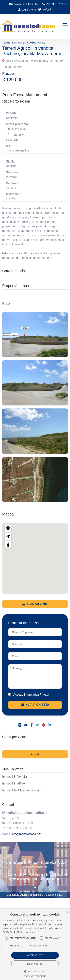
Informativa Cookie (53, 863)
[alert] (35, 944)
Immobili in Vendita (15, 777)
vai (35, 754)
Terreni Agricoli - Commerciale (24, 43)
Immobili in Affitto (14, 783)
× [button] (67, 912)
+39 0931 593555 (54, 4)
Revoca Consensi (35, 867)
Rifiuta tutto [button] (35, 964)
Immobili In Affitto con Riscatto (22, 790)
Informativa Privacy (26, 863)
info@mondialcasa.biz (24, 4)
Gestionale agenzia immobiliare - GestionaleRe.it (35, 895)
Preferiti (45, 10)
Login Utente (27, 10)
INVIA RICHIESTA (35, 705)
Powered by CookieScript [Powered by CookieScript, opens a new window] (35, 976)
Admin (7, 863)
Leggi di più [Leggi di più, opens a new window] (30, 932)
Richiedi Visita (35, 604)
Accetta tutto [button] (35, 955)
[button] (7, 938)
